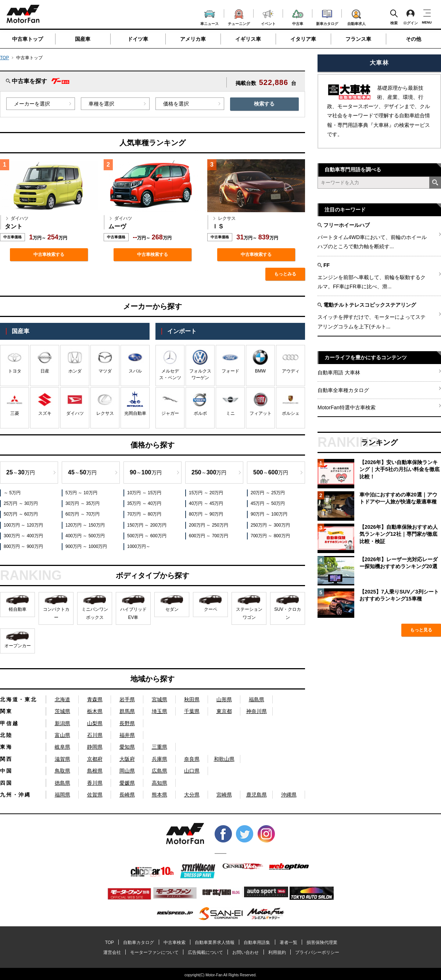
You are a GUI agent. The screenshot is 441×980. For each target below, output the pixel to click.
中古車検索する (49, 254)
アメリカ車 (193, 39)
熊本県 (159, 795)
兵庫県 (159, 759)
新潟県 (62, 723)
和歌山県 (224, 759)
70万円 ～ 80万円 (144, 514)
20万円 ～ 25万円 (268, 493)
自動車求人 (356, 16)
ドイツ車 (138, 39)
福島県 (257, 699)
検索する (264, 104)
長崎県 (127, 795)
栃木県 (95, 711)
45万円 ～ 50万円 (268, 503)
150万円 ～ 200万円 (147, 525)
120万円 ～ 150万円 (85, 525)
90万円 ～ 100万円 (269, 514)
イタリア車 (303, 39)
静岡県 (95, 747)
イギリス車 (248, 39)
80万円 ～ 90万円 (206, 514)
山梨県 (95, 723)
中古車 (298, 16)
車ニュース (209, 17)
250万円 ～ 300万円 (270, 525)
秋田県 (192, 699)
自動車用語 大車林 (339, 373)
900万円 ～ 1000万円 (86, 546)
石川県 (95, 735)
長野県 (127, 723)
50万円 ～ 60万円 (21, 514)
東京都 (224, 711)
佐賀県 (95, 795)
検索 (394, 17)
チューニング (239, 16)
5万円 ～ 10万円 (81, 493)
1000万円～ (139, 546)
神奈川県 (257, 711)
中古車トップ (28, 39)
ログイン (410, 17)
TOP (4, 58)
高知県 (159, 783)
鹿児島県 (257, 795)
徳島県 (62, 783)
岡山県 (127, 771)
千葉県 (192, 711)
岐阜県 (62, 747)
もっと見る (421, 630)
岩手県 (127, 699)
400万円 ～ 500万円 (85, 536)
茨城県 (62, 711)
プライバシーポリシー (317, 952)
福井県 (127, 735)
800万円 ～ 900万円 (23, 546)
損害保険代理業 (322, 942)
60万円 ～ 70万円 (83, 514)
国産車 (83, 39)
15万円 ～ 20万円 (206, 493)
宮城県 (159, 699)
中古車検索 (175, 942)
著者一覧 (288, 942)
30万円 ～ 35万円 (83, 503)
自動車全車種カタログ (343, 390)
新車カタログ (327, 17)
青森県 (95, 699)
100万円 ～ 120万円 (23, 525)
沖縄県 (289, 795)
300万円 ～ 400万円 (23, 536)
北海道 (62, 699)
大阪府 (127, 759)
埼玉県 (159, 711)
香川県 (95, 783)
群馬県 (127, 711)
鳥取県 (62, 771)
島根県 (95, 771)
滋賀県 (62, 759)
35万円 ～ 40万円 (144, 503)
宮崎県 (224, 795)
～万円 (21, 472)
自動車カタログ (139, 942)
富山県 (62, 735)
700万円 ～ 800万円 (270, 536)
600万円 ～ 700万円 (209, 536)
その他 (413, 39)
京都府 (95, 759)
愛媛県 (127, 783)
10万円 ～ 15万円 (144, 493)
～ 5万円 (12, 493)
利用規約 (277, 952)
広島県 (159, 771)
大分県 (192, 795)
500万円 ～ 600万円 (147, 536)
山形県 (224, 699)
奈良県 (192, 759)
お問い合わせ (245, 952)
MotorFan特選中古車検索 (347, 407)
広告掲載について (205, 952)
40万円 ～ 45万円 (206, 503)
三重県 (159, 747)
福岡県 (62, 795)
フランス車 (358, 39)
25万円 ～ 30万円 (21, 503)
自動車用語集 (257, 942)
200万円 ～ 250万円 (209, 525)
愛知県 (127, 747)
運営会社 (112, 952)
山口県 (192, 771)
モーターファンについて (154, 952)
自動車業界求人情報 (215, 942)
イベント (268, 17)
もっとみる (285, 274)
